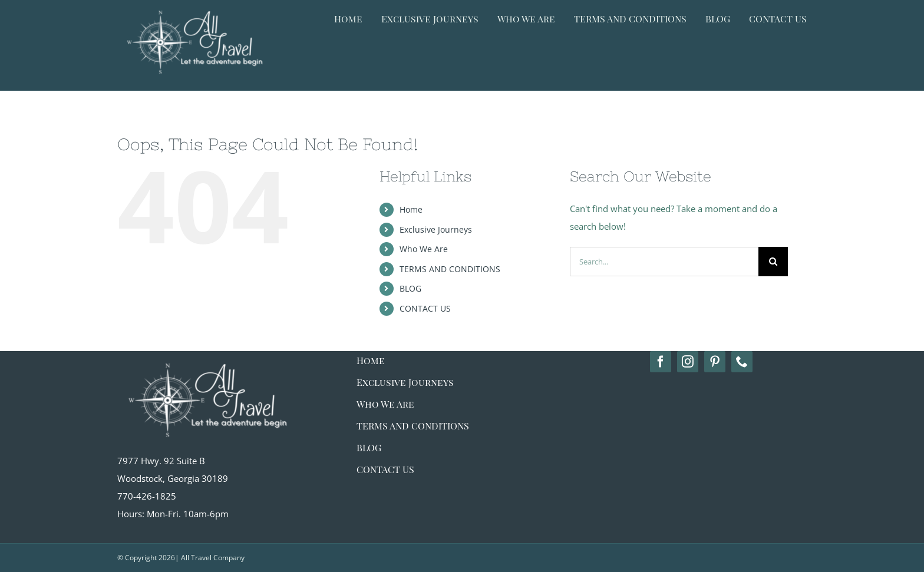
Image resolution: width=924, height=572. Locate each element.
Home (411, 209)
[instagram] (688, 362)
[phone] (742, 362)
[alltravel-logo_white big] (206, 355)
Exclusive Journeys (436, 229)
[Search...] (664, 262)
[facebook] (661, 362)
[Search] (773, 262)
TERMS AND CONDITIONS (450, 269)
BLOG (410, 288)
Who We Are (424, 249)
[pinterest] (715, 362)
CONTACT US (425, 308)
